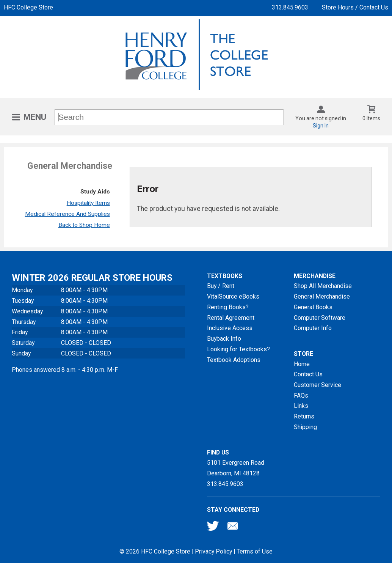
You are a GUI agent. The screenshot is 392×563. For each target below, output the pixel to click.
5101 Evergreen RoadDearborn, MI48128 (236, 468)
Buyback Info (224, 339)
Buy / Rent (221, 286)
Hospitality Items (88, 203)
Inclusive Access (230, 328)
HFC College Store (28, 7)
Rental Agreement (231, 318)
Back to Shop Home (84, 225)
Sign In (321, 126)
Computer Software (320, 318)
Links (301, 406)
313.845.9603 (290, 7)
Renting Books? (228, 307)
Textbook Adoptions (234, 360)
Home (302, 364)
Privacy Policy (213, 551)
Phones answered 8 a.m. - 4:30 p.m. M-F (65, 370)
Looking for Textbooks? (238, 349)
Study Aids (95, 192)
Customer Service (318, 385)
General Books (313, 307)
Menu (35, 117)
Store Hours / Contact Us (355, 7)
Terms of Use (255, 551)
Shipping (305, 427)
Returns (304, 416)
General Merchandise (322, 296)
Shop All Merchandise (323, 286)
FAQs (301, 396)
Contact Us (308, 374)
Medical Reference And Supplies (67, 214)
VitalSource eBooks (233, 296)
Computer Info (313, 328)
